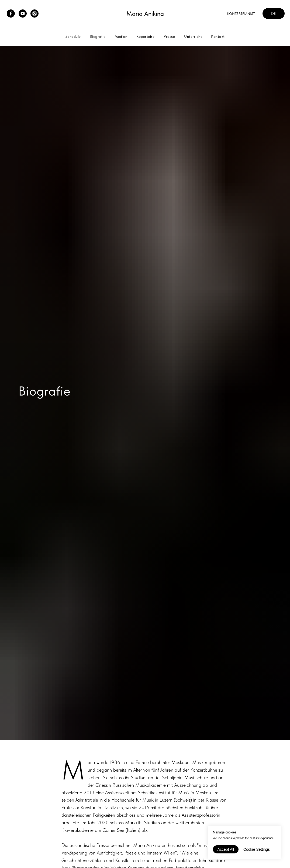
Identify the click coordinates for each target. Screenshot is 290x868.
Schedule (73, 36)
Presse (169, 36)
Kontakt (218, 36)
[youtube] (23, 13)
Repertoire (145, 36)
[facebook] (11, 13)
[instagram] (34, 13)
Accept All (226, 849)
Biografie (98, 36)
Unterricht (193, 36)
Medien (121, 36)
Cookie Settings (257, 849)
